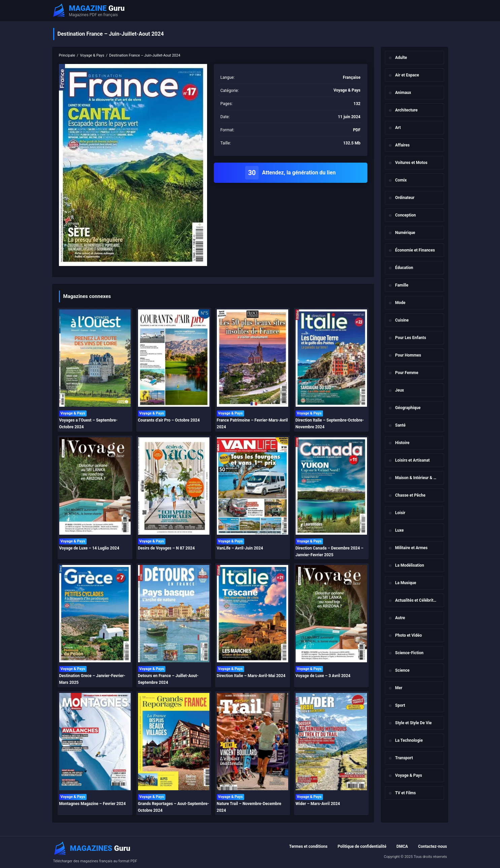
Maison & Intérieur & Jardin (420, 478)
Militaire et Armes (411, 548)
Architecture (407, 110)
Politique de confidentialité (362, 846)
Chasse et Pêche (410, 495)
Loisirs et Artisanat (413, 460)
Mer (399, 688)
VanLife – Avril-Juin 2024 (240, 548)
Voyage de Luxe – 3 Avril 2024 (323, 676)
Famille (402, 285)
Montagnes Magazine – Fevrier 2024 (93, 804)
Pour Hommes (408, 355)
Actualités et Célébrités (416, 600)
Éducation (404, 268)
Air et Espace (407, 75)
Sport (400, 705)
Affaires (403, 145)
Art (398, 128)
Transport (404, 758)
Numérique (405, 233)
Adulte (401, 58)
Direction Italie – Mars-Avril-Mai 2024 (251, 676)
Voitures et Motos (411, 163)
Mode (401, 303)
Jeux (400, 390)
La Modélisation (410, 565)
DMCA (402, 846)
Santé (401, 425)
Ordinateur (405, 198)
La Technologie (409, 740)
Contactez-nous (433, 846)
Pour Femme (407, 373)
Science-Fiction (409, 653)
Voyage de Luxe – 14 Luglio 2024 (89, 548)
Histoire (402, 443)
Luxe (400, 530)
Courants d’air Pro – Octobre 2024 (169, 420)
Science (403, 670)
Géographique (408, 408)
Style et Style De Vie (414, 723)
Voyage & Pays (409, 775)
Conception (406, 215)
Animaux (403, 93)
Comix (401, 180)
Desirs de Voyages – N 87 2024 (166, 548)
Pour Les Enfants (411, 338)
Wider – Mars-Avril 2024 (318, 804)
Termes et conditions (308, 846)
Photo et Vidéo (409, 635)
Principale (67, 55)
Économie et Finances (415, 250)
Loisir (400, 513)
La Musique (406, 583)
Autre (400, 618)
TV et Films (406, 793)
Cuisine (402, 320)
